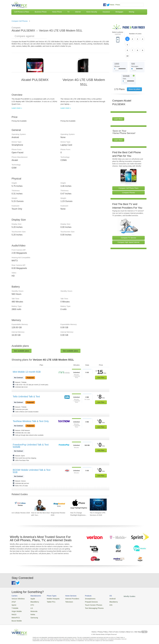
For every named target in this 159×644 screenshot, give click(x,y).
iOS (103, 604)
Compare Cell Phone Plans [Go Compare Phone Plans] (128, 175)
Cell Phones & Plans (22, 12)
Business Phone (41, 12)
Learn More (118, 105)
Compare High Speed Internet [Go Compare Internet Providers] (129, 229)
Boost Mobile (16, 618)
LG (30, 607)
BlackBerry (32, 601)
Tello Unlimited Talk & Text (26, 397)
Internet (78, 12)
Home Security (92, 12)
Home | (94, 629)
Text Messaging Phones (88, 607)
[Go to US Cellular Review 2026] (20, 505)
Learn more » (17, 108)
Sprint (14, 604)
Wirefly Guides (120, 596)
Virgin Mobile (16, 610)
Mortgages (119, 12)
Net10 (14, 612)
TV (68, 12)
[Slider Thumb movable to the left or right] (117, 56)
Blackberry (105, 601)
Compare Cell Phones (20, 21)
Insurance (106, 12)
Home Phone (57, 12)
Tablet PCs (49, 601)
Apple (31, 598)
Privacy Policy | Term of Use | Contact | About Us (115, 629)
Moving (131, 12)
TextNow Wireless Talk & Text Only (31, 421)
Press (118, 5)
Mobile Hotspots (51, 598)
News (112, 5)
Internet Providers (68, 598)
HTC (30, 604)
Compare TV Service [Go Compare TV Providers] (129, 224)
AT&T (13, 601)
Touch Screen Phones (87, 604)
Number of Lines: (135, 34)
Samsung (32, 615)
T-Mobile (15, 607)
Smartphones (84, 598)
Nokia (31, 612)
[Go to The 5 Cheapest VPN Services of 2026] (98, 505)
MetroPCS (15, 615)
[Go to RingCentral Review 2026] (59, 505)
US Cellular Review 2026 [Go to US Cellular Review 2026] (21, 513)
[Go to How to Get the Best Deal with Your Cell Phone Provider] (40, 505)
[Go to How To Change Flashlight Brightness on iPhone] (79, 505)
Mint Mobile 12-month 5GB (27, 372)
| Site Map (137, 629)
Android (104, 598)
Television (65, 601)
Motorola (32, 610)
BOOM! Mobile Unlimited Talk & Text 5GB (32, 471)
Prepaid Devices (85, 601)
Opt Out (144, 629)
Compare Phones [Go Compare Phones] (128, 179)
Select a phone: (118, 33)
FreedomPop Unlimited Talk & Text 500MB (31, 446)
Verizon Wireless (17, 598)
